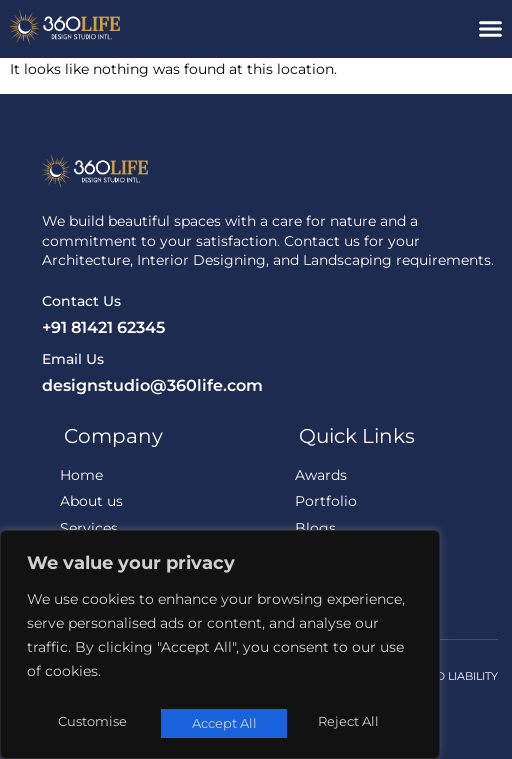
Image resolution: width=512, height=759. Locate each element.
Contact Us (81, 301)
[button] (491, 29)
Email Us (73, 359)
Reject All (221, 723)
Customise (90, 723)
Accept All (351, 723)
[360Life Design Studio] (128, 27)
